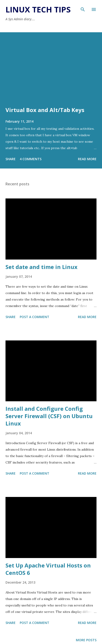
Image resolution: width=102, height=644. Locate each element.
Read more (87, 159)
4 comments (31, 159)
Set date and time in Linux (41, 267)
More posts (86, 640)
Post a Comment (34, 317)
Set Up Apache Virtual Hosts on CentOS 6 (48, 569)
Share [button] (11, 159)
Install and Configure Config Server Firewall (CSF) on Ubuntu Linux (49, 416)
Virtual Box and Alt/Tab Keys (45, 110)
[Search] (83, 8)
